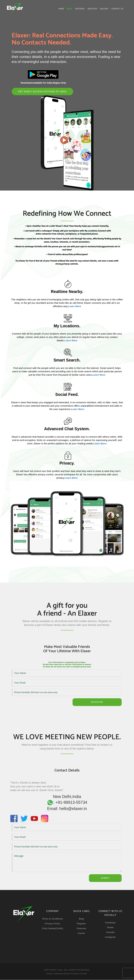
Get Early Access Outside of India (42, 91)
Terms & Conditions (53, 919)
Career (82, 933)
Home (61, 9)
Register (92, 9)
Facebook (110, 923)
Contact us (117, 9)
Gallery (104, 9)
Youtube (110, 932)
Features (80, 9)
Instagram (110, 937)
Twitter (110, 928)
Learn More (99, 375)
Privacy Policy (53, 924)
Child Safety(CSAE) (52, 929)
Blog (81, 919)
